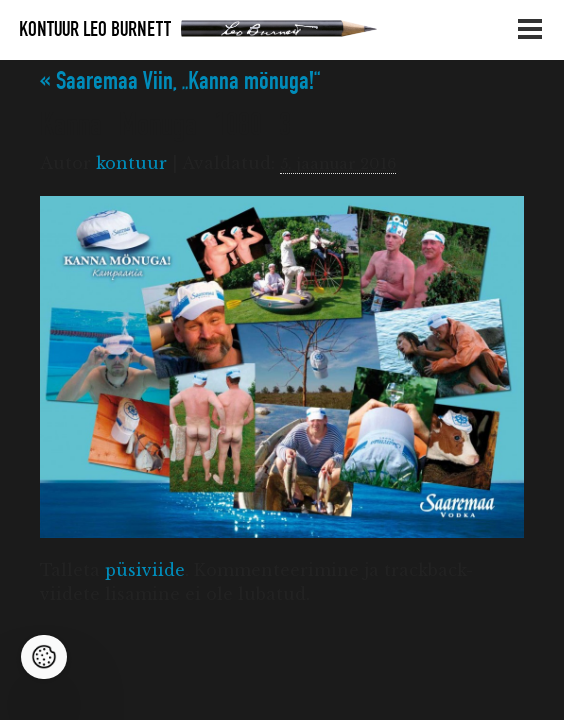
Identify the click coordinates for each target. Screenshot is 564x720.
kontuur (131, 163)
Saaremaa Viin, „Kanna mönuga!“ (180, 81)
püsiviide (145, 570)
